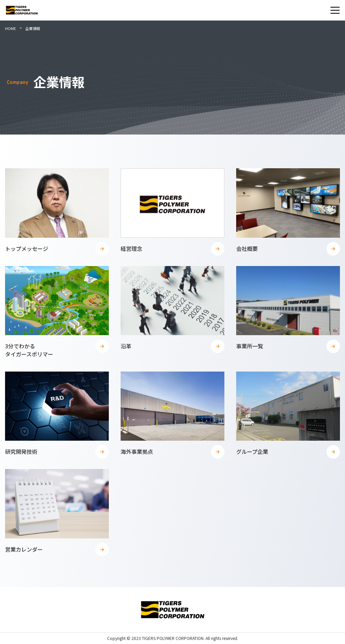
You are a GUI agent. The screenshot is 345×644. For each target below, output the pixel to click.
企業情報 (33, 28)
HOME (10, 28)
